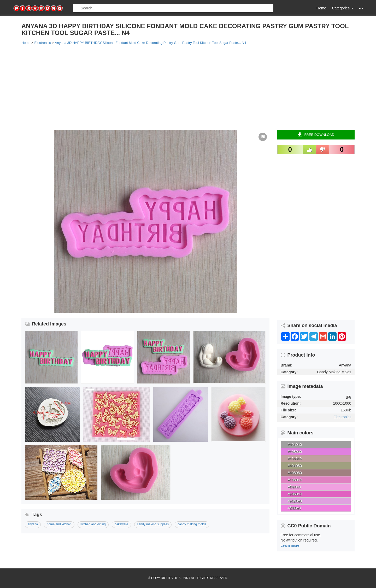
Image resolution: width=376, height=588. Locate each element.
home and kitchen (59, 524)
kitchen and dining (93, 524)
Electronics (342, 417)
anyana (33, 524)
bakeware (121, 524)
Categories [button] (343, 8)
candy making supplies (153, 524)
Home (321, 8)
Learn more (290, 545)
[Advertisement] (178, 87)
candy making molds (192, 524)
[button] (361, 8)
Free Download (316, 135)
